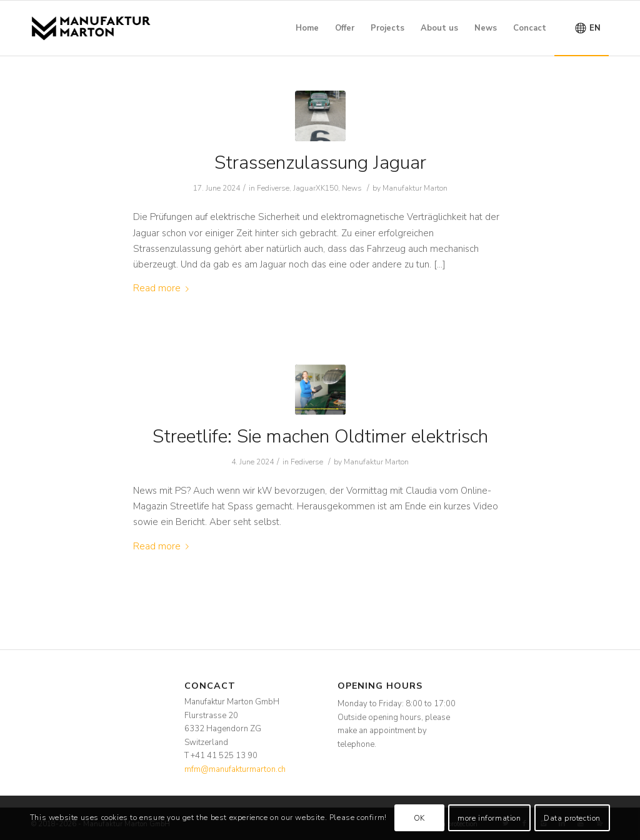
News (352, 188)
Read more (163, 288)
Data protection (572, 818)
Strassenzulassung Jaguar (320, 163)
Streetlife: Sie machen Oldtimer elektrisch (320, 437)
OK (419, 818)
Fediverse (273, 188)
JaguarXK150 (316, 188)
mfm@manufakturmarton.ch (235, 769)
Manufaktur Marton (415, 188)
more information (489, 818)
